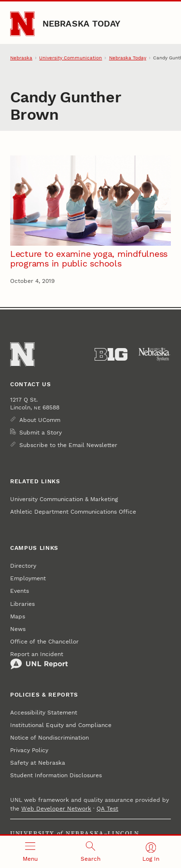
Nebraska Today (82, 23)
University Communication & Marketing (64, 499)
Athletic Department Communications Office (73, 512)
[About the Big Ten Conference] (111, 354)
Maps (18, 616)
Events (20, 591)
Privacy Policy (29, 750)
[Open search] (90, 852)
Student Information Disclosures (56, 775)
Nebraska (21, 58)
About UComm (40, 420)
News (18, 629)
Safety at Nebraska (38, 763)
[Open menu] (30, 852)
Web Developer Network (56, 809)
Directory (23, 566)
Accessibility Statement (44, 713)
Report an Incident (39, 660)
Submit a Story (41, 433)
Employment (28, 578)
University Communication (70, 58)
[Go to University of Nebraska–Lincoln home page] (22, 24)
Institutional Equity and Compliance (61, 725)
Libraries (22, 604)
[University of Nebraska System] (154, 354)
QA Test (107, 809)
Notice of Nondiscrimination (49, 738)
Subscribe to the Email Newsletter (68, 445)
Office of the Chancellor (44, 642)
